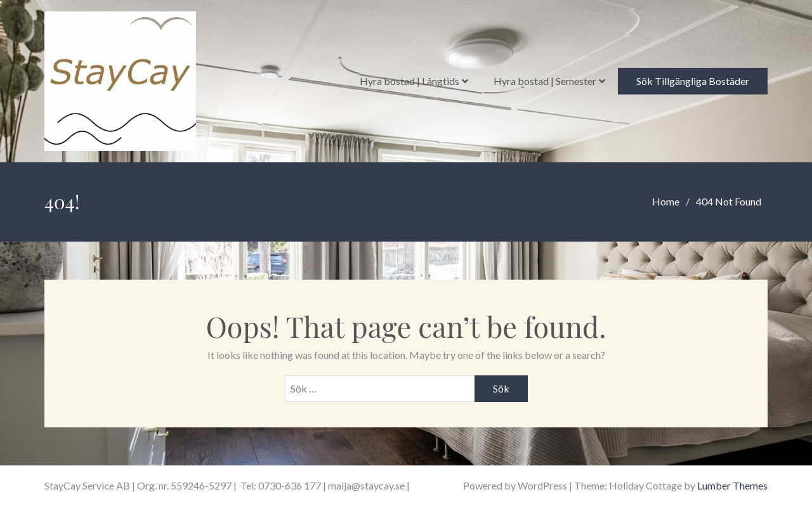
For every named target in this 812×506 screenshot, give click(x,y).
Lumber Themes (732, 485)
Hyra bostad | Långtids (409, 81)
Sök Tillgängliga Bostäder (693, 81)
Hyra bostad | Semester (545, 81)
